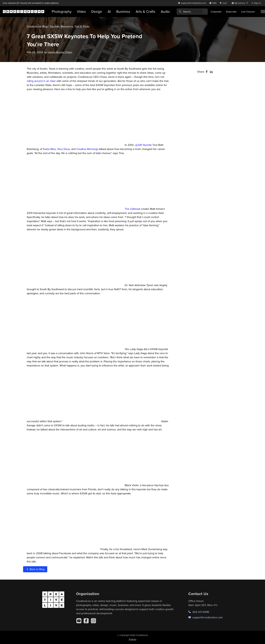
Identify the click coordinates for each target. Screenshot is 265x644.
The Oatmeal (132, 209)
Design (97, 11)
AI (109, 11)
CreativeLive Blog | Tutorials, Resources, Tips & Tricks (58, 26)
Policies (133, 639)
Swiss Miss (49, 149)
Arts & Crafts (145, 11)
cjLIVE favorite (143, 145)
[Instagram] (93, 621)
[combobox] (192, 12)
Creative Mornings (87, 149)
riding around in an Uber (41, 81)
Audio (165, 11)
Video (81, 11)
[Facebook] (86, 621)
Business (123, 11)
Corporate (216, 12)
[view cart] (224, 3)
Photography (62, 11)
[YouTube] (79, 621)
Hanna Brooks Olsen (60, 52)
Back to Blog (35, 569)
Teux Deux (64, 149)
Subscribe (231, 12)
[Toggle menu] (263, 12)
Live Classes (248, 12)
